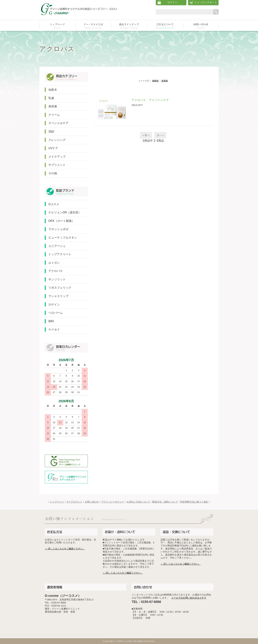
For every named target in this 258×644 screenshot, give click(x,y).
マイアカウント (74, 502)
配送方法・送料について (165, 502)
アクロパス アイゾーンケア (150, 100)
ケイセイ (54, 329)
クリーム (54, 115)
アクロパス (56, 271)
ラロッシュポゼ (58, 229)
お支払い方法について (138, 502)
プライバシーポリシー (113, 502)
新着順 (165, 81)
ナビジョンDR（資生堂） (65, 212)
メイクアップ (57, 157)
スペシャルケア (58, 123)
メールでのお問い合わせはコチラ (189, 598)
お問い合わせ (92, 502)
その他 (53, 173)
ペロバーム (56, 313)
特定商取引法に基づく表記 (194, 502)
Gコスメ (54, 204)
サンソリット (57, 279)
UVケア (53, 148)
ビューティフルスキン (63, 238)
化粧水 (53, 90)
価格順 (155, 81)
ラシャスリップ (58, 296)
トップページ (57, 502)
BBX (51, 321)
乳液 (51, 98)
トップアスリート (60, 254)
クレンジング (57, 140)
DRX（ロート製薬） (61, 221)
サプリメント (57, 165)
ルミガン (54, 263)
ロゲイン (54, 304)
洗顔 (51, 131)
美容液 (53, 106)
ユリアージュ (57, 246)
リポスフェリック (60, 288)
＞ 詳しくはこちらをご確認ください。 (65, 549)
